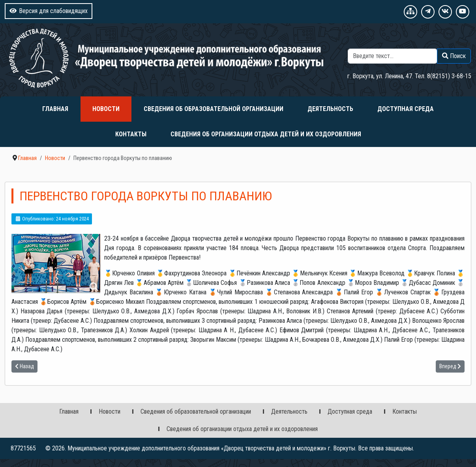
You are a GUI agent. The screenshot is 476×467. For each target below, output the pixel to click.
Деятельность (330, 109)
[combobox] (393, 56)
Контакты (131, 134)
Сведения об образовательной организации (214, 109)
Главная (55, 109)
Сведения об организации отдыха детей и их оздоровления (266, 134)
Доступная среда (406, 109)
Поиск (463, 44)
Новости (106, 109)
